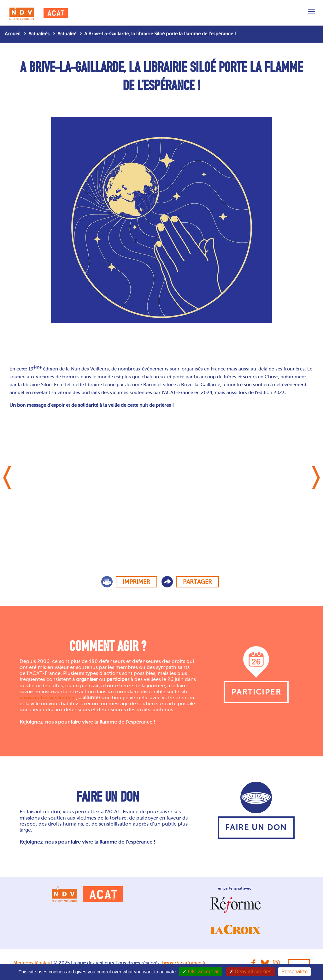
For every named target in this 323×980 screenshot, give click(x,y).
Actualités (39, 34)
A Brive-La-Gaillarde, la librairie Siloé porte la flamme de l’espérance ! (160, 34)
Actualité (67, 34)
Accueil (13, 34)
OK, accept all (201, 972)
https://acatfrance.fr (184, 963)
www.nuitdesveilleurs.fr (47, 697)
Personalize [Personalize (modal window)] (295, 972)
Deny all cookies (250, 972)
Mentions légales (32, 963)
